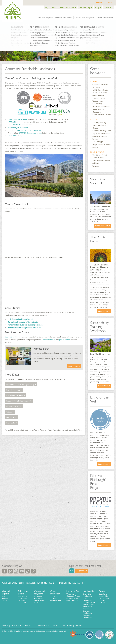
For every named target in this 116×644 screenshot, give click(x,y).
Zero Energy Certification (18, 127)
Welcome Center (99, 98)
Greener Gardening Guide (102, 131)
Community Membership (87, 616)
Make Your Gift (102, 226)
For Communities (41, 603)
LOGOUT (110, 2)
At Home (94, 120)
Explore (5, 599)
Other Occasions (73, 598)
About (5, 626)
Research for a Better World (18, 401)
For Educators (39, 601)
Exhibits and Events (64, 17)
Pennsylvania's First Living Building (20, 384)
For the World (97, 152)
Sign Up (81, 571)
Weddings (70, 594)
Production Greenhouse (101, 107)
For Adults (38, 596)
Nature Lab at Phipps (100, 93)
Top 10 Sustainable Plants (101, 133)
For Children (39, 599)
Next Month (23, 599)
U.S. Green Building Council (20, 319)
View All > (103, 602)
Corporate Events (73, 596)
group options (65, 340)
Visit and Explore (45, 17)
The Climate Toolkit (100, 155)
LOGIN (99, 2)
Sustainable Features (14, 395)
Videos (9, 412)
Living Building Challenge (17, 119)
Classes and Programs (85, 17)
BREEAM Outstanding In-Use (30, 133)
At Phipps (94, 82)
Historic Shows (24, 603)
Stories (5, 601)
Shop (97, 7)
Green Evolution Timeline (102, 115)
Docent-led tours (49, 340)
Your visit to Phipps (13, 337)
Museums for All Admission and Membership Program (89, 606)
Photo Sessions (72, 600)
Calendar (21, 601)
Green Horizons (98, 96)
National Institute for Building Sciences (26, 325)
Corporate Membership (87, 612)
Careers (27, 626)
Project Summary (13, 390)
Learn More (73, 366)
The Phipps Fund (105, 598)
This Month (22, 596)
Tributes (102, 600)
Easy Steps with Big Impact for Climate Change (99, 125)
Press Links (11, 423)
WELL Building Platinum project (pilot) (27, 130)
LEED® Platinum (14, 122)
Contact (79, 626)
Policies (56, 626)
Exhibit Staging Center (100, 90)
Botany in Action (98, 158)
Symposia (96, 166)
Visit (4, 596)
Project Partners (13, 406)
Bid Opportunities (42, 626)
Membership (85, 7)
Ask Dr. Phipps (98, 142)
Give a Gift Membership (87, 595)
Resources (10, 417)
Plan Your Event (67, 7)
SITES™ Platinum (18, 125)
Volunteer (67, 626)
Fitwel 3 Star (13, 136)
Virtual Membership (87, 599)
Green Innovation (105, 17)
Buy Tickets (50, 7)
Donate (107, 7)
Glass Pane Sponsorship (103, 595)
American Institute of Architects (23, 322)
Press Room (16, 626)
